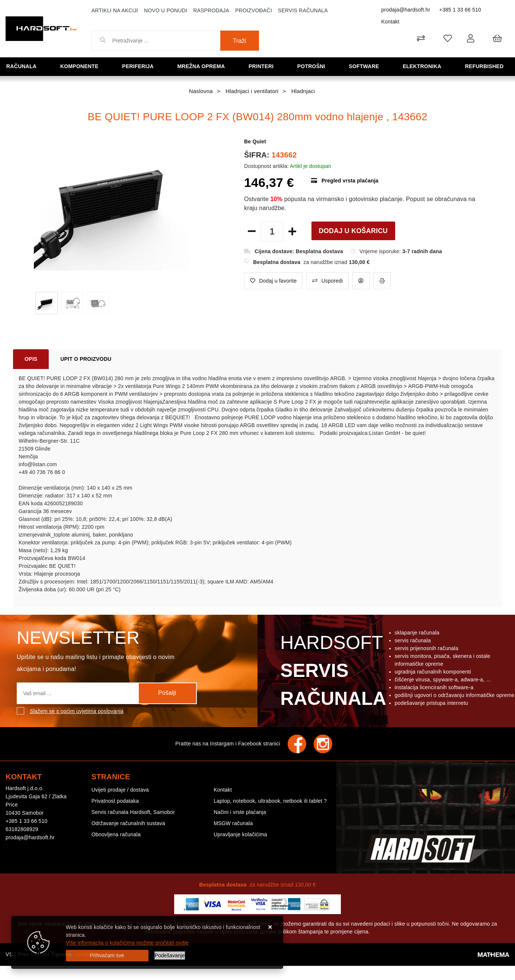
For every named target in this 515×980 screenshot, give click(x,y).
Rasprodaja (211, 10)
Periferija (140, 66)
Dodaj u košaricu (353, 231)
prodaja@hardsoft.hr (406, 10)
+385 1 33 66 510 (460, 10)
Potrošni (314, 66)
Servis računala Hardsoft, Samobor (133, 812)
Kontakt (391, 22)
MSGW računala (233, 823)
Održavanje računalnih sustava (128, 823)
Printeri (264, 66)
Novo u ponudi (166, 10)
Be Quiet (255, 141)
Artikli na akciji (115, 10)
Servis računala (303, 10)
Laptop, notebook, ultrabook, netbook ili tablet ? (270, 801)
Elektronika (424, 66)
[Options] (170, 956)
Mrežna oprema (204, 66)
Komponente (82, 66)
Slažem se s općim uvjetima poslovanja (77, 711)
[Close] (107, 956)
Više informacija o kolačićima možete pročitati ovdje (127, 943)
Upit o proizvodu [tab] (86, 359)
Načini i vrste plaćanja (240, 812)
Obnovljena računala (116, 834)
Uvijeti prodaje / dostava (120, 790)
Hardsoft (332, 672)
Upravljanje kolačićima (240, 834)
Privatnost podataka (115, 801)
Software (366, 66)
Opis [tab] (31, 359)
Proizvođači (254, 10)
